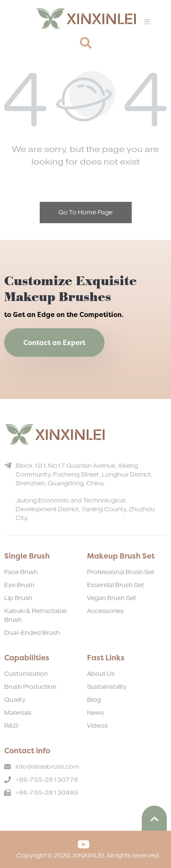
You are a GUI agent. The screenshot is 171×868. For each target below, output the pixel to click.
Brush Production (30, 687)
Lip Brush (18, 598)
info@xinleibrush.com (47, 767)
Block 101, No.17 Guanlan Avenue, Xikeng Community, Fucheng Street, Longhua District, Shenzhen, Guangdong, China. (84, 475)
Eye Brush (19, 585)
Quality (15, 700)
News (96, 713)
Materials (18, 713)
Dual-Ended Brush (32, 633)
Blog (94, 700)
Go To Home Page (85, 212)
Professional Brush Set (121, 572)
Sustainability (107, 687)
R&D (11, 726)
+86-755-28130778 (47, 780)
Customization (26, 674)
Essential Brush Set (115, 585)
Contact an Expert (54, 343)
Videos (97, 726)
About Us (101, 674)
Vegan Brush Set (111, 598)
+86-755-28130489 (47, 793)
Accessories (105, 611)
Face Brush (21, 572)
